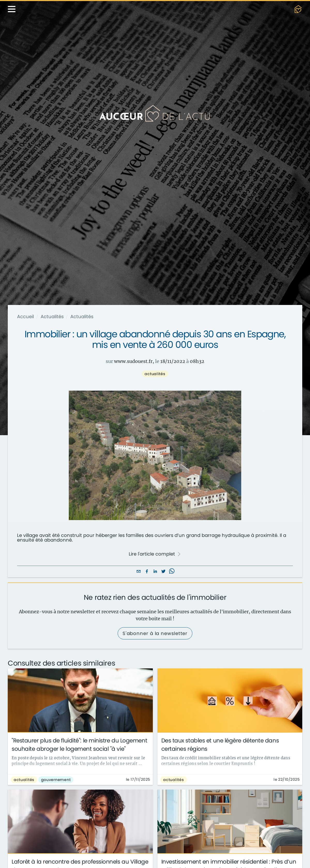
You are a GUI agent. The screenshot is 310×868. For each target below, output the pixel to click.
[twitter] (163, 572)
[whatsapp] (172, 572)
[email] (139, 572)
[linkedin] (155, 572)
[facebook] (147, 572)
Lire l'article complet (155, 554)
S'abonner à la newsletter (155, 633)
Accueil (25, 317)
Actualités (52, 317)
